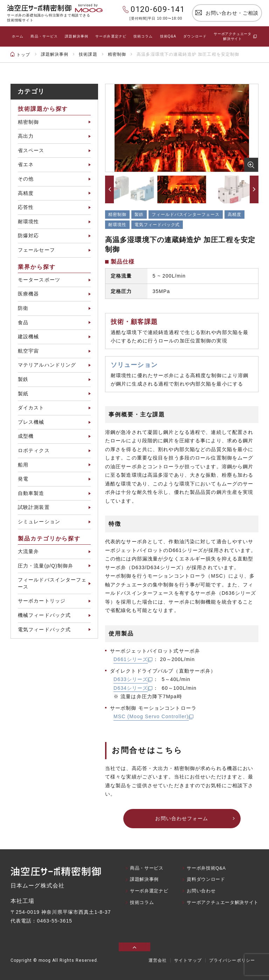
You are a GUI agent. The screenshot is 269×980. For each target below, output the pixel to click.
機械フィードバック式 (44, 615)
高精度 (26, 193)
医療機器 (28, 294)
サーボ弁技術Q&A (206, 868)
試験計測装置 (34, 507)
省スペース (31, 150)
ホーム (18, 36)
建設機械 (28, 336)
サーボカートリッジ (42, 601)
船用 (23, 465)
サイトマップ (188, 960)
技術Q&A (168, 36)
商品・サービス (44, 36)
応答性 (26, 207)
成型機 (26, 436)
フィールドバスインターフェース (52, 583)
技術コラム (143, 36)
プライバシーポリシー (232, 960)
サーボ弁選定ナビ (111, 36)
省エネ (26, 164)
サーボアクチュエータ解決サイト (223, 902)
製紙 (23, 394)
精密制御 (28, 122)
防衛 (23, 308)
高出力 (26, 136)
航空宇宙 (28, 351)
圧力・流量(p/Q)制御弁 (46, 566)
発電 (23, 479)
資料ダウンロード (206, 879)
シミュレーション (39, 522)
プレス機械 (31, 422)
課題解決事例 (77, 36)
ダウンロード (195, 36)
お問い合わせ (201, 891)
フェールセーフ (36, 250)
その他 (26, 179)
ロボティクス (34, 450)
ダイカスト (31, 408)
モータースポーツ (39, 280)
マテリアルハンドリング (47, 365)
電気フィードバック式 (44, 629)
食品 (23, 322)
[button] (109, 189)
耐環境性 (28, 222)
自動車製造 (31, 493)
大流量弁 (28, 551)
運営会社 (158, 960)
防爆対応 (28, 236)
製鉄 (23, 379)
